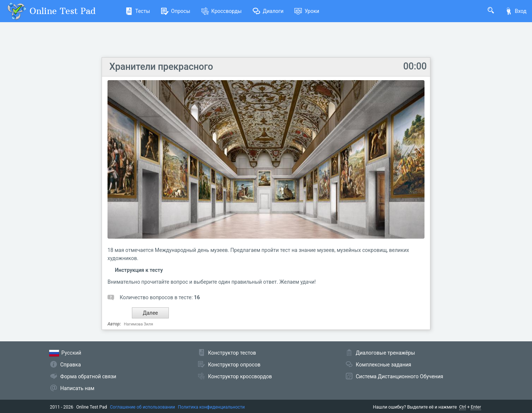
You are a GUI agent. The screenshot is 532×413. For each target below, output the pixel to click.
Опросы (176, 11)
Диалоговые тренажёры (385, 353)
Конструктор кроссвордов (240, 376)
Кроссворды (221, 11)
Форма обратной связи (88, 376)
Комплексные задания (383, 365)
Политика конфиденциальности (212, 407)
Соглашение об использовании (143, 407)
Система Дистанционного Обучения (399, 376)
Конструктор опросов (234, 365)
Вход (516, 11)
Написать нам (77, 388)
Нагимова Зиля (138, 324)
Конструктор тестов (232, 353)
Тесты (138, 11)
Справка (71, 365)
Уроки (307, 11)
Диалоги (268, 11)
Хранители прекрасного (161, 67)
